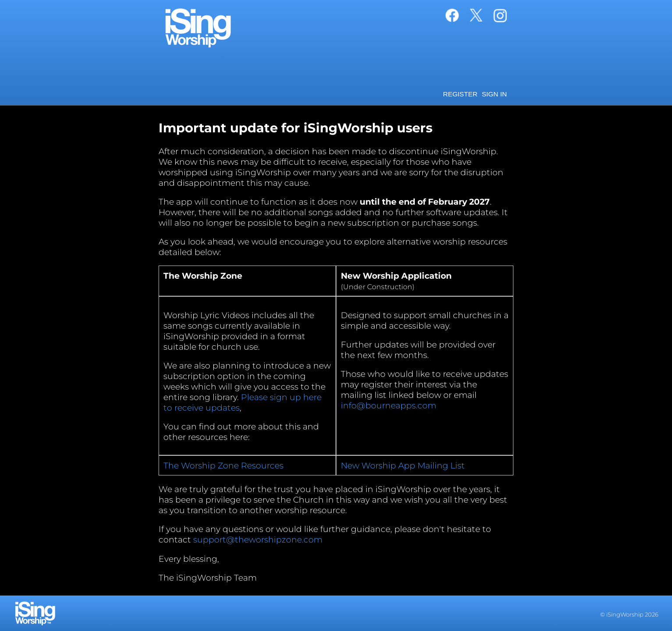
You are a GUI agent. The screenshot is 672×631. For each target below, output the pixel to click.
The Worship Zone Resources (223, 465)
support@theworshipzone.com (258, 539)
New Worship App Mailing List (403, 465)
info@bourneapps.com (389, 405)
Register (460, 94)
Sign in (494, 94)
